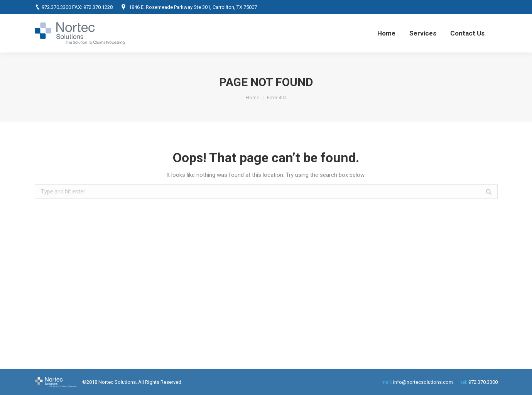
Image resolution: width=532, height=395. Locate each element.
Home (252, 97)
